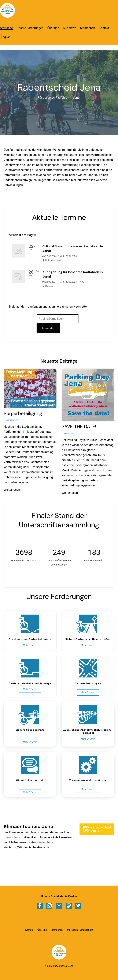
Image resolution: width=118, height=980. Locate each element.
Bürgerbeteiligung (23, 413)
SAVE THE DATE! (79, 427)
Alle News (70, 28)
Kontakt (104, 28)
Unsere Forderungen (30, 28)
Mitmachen (88, 28)
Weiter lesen (12, 490)
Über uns (53, 28)
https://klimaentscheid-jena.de (29, 847)
